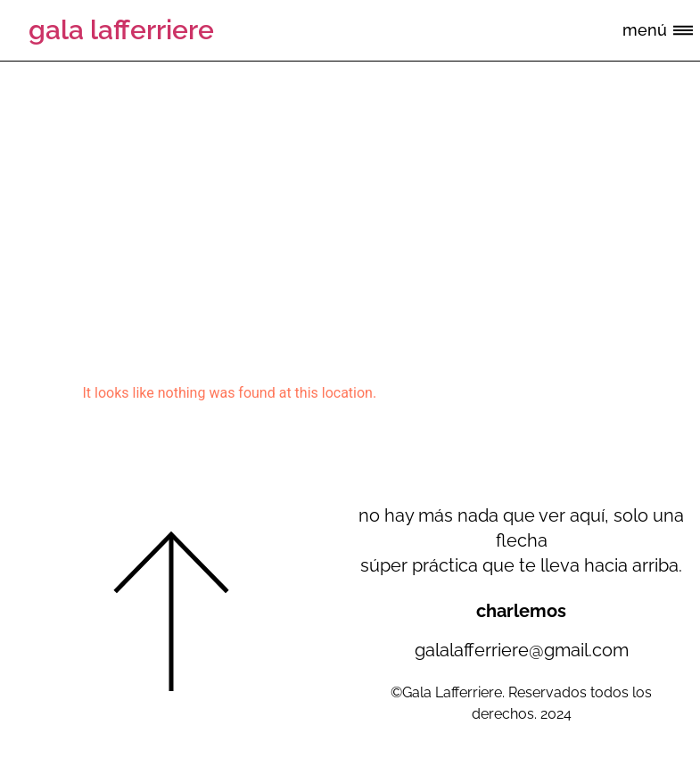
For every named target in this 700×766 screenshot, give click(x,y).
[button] (684, 32)
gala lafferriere (121, 30)
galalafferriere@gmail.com (522, 650)
